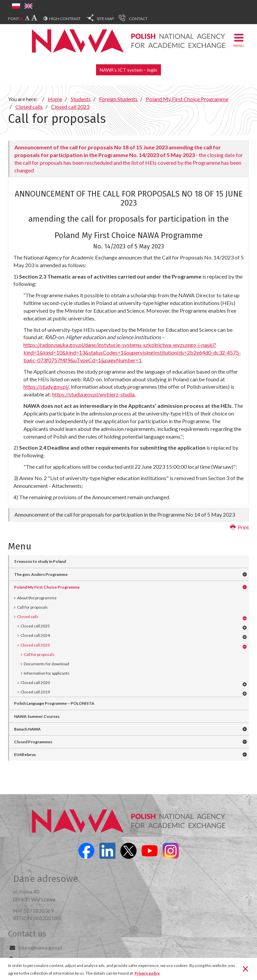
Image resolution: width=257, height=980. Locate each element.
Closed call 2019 (35, 692)
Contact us (27, 934)
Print (240, 527)
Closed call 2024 (35, 635)
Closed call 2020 (35, 683)
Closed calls (28, 617)
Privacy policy (147, 973)
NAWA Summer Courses (37, 716)
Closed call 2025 (35, 626)
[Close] (245, 968)
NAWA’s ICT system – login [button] (128, 70)
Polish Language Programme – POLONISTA (54, 703)
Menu (239, 40)
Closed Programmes (33, 742)
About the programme (37, 598)
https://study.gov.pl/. (47, 387)
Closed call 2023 (35, 645)
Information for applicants (47, 673)
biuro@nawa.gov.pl (40, 947)
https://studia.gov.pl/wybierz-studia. (94, 394)
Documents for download (47, 664)
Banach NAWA (27, 729)
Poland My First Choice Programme (47, 587)
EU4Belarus (25, 755)
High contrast (65, 19)
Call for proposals (32, 607)
